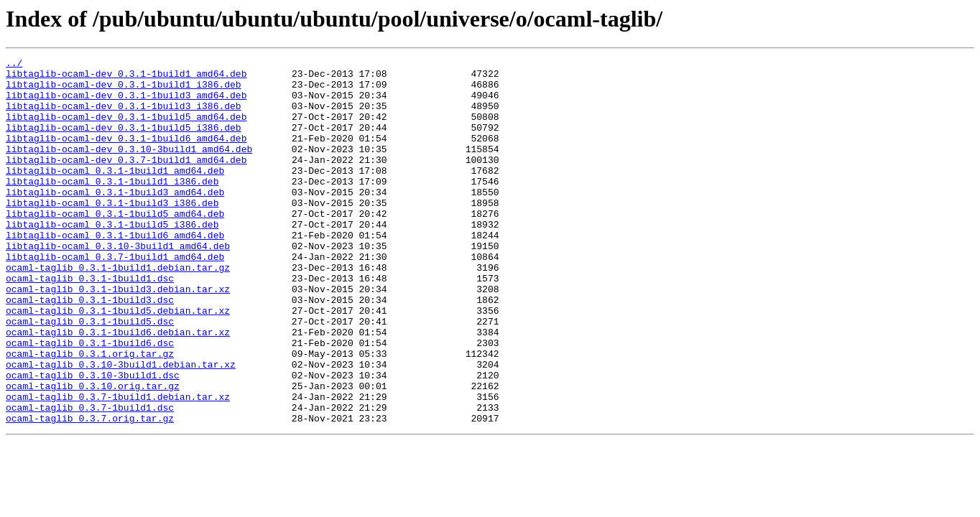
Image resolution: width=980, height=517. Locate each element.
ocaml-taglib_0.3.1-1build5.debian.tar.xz (118, 362)
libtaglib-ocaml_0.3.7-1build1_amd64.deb (115, 297)
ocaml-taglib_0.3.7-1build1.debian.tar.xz (118, 465)
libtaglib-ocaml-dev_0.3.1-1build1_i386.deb (124, 90)
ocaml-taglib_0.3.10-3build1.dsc (93, 439)
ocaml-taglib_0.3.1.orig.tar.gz (90, 414)
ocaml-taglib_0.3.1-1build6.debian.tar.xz (118, 388)
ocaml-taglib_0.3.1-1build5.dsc (90, 375)
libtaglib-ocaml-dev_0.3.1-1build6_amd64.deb (126, 155)
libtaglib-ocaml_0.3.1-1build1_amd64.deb (115, 194)
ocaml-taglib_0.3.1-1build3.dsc (90, 349)
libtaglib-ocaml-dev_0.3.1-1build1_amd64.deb (126, 78)
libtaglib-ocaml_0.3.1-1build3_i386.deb (112, 233)
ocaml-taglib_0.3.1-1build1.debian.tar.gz (118, 310)
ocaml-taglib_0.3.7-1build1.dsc (90, 478)
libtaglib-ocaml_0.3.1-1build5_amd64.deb (115, 246)
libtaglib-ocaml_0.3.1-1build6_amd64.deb (115, 271)
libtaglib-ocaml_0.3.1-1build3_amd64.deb (115, 220)
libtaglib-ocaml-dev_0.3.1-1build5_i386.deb (124, 142)
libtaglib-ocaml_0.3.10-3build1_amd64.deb (118, 284)
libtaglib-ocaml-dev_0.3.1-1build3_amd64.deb (126, 103)
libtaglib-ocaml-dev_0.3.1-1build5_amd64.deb (126, 129)
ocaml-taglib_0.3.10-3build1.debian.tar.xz (121, 427)
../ (14, 65)
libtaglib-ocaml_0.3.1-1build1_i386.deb (112, 207)
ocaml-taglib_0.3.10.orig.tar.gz (93, 452)
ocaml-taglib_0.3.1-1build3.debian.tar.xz (118, 336)
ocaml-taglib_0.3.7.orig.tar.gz (90, 491)
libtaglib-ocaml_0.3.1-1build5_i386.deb (112, 258)
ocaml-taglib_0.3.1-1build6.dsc (90, 401)
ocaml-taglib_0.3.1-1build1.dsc (90, 323)
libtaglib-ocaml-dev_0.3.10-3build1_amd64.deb (129, 168)
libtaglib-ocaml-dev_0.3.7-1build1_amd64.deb (126, 181)
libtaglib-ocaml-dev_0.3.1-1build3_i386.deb (124, 116)
